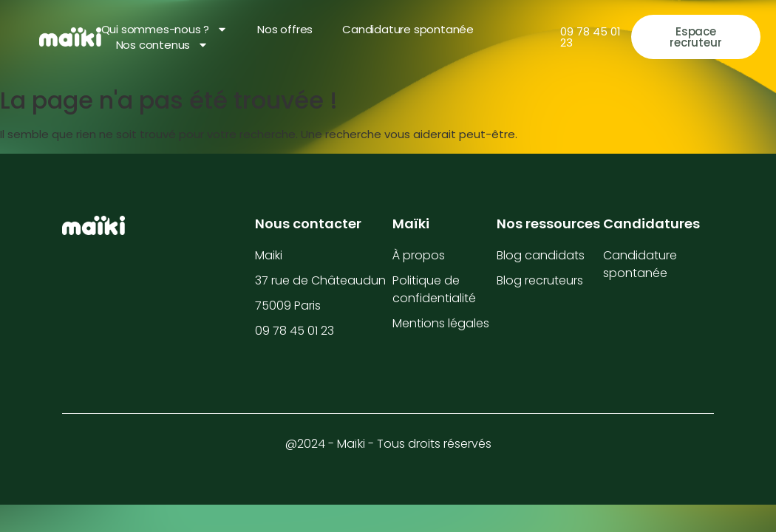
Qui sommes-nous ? (165, 29)
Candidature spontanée (408, 29)
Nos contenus (163, 45)
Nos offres (285, 29)
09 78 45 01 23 (590, 37)
